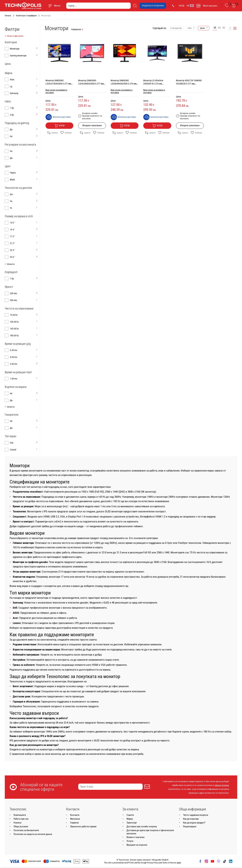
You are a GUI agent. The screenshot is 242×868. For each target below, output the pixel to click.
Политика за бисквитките (26, 830)
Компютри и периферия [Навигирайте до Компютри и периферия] (26, 16)
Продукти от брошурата (153, 6)
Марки (130, 819)
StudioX (165, 860)
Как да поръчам (191, 819)
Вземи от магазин (136, 837)
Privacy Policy (153, 863)
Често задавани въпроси (196, 815)
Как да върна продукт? (194, 823)
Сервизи (74, 823)
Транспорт (132, 823)
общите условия (222, 785)
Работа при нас (21, 819)
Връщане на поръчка (137, 845)
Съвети (130, 815)
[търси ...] (98, 6)
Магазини (75, 819)
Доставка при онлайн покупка (142, 826)
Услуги (130, 841)
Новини (17, 823)
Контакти (75, 815)
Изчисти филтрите (14, 36)
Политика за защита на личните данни (33, 834)
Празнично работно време (83, 826)
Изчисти (10, 264)
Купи (60, 126)
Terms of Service (169, 863)
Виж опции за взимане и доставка (56, 91)
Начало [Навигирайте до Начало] (8, 16)
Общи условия (21, 826)
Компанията (20, 815)
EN (190, 6)
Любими (66, 133)
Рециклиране (190, 826)
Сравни (53, 133)
